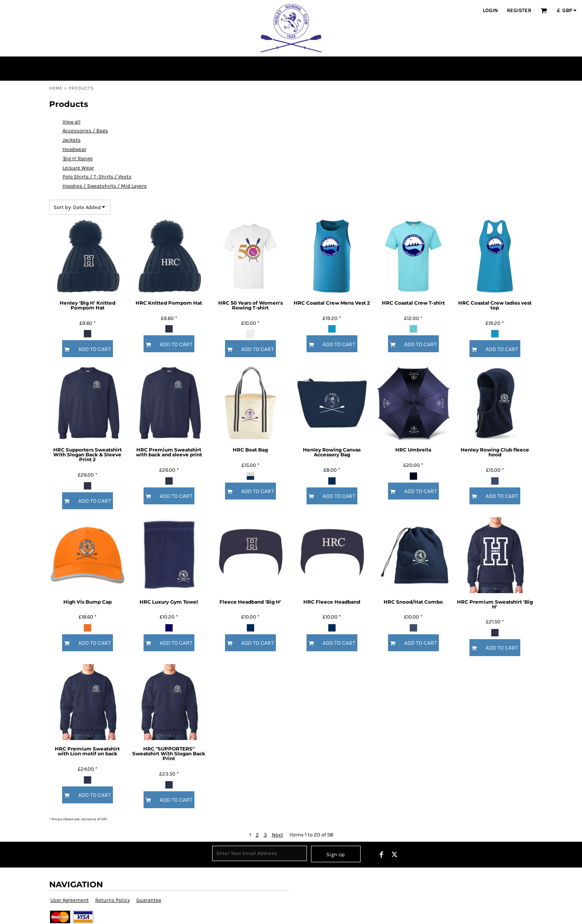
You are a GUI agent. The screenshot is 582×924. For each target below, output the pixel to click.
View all (72, 122)
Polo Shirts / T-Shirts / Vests (97, 177)
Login (490, 10)
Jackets (72, 140)
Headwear (74, 149)
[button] (544, 10)
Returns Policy (113, 900)
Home (56, 88)
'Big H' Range (78, 158)
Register (519, 10)
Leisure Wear (78, 168)
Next (277, 835)
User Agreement (70, 900)
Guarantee (149, 900)
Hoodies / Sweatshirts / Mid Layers (105, 186)
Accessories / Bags (85, 131)
